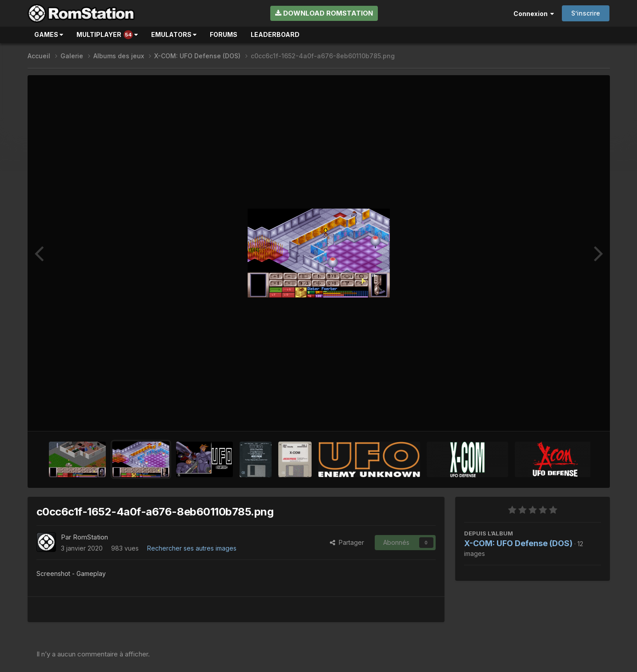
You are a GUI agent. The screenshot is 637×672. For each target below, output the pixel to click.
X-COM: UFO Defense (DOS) (518, 543)
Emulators (174, 34)
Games (49, 34)
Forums (224, 34)
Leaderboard (275, 34)
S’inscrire (586, 13)
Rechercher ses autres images (192, 548)
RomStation (90, 537)
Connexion (534, 14)
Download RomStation (324, 13)
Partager (347, 542)
